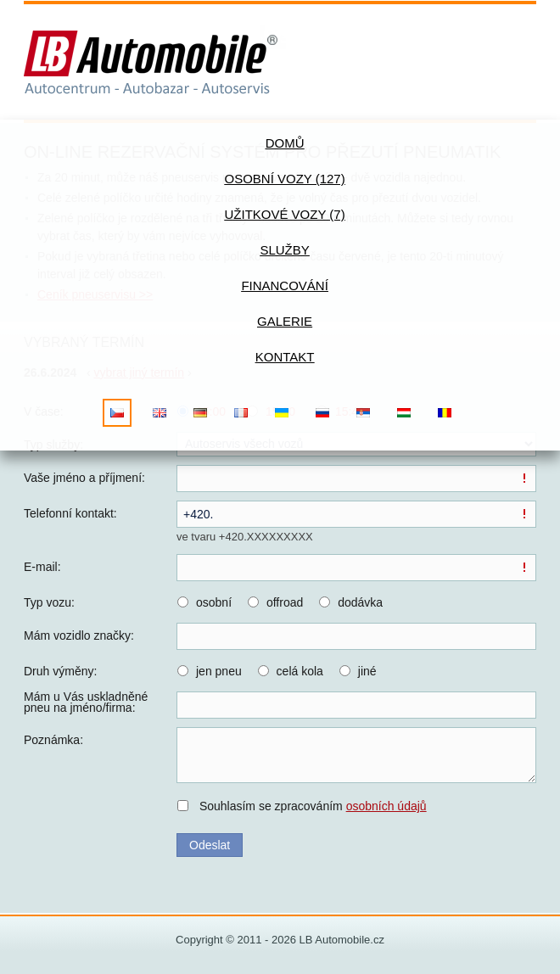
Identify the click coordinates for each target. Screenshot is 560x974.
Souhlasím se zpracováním (313, 806)
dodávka (360, 602)
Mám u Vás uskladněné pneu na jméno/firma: (86, 703)
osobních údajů (386, 806)
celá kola (300, 671)
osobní (214, 602)
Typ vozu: (49, 602)
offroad (285, 602)
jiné (367, 671)
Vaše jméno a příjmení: (84, 478)
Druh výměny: (60, 671)
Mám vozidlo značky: (79, 635)
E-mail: (42, 567)
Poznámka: (53, 740)
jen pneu (219, 671)
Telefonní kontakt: (70, 513)
